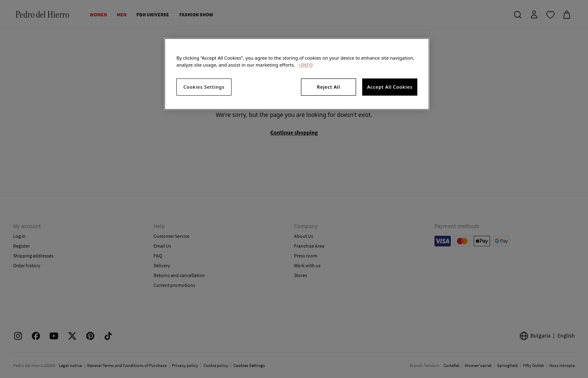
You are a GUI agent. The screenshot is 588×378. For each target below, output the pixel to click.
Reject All (329, 87)
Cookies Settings (204, 87)
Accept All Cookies (390, 87)
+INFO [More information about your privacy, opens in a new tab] (306, 65)
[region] (297, 74)
